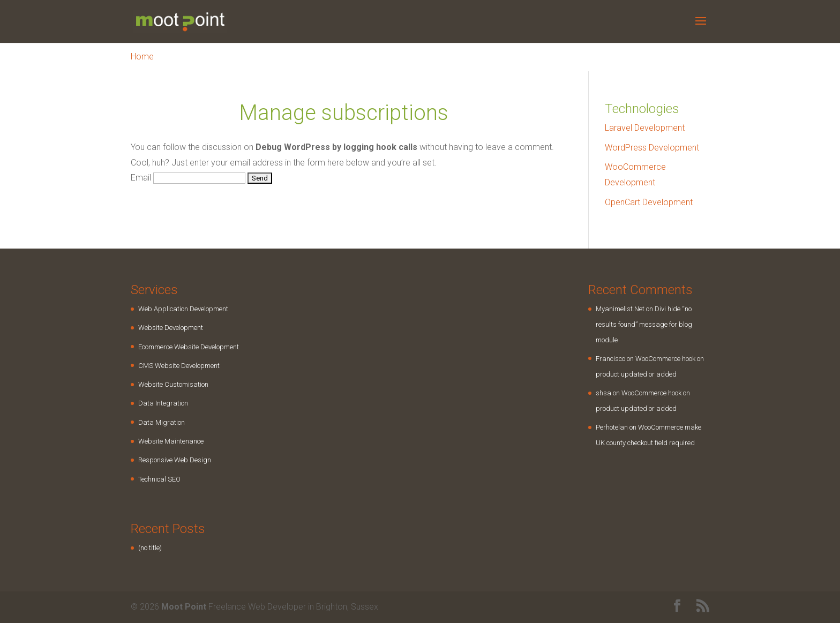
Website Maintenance (171, 441)
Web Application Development (183, 309)
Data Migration (162, 422)
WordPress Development (652, 148)
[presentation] (212, 215)
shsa (603, 393)
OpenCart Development (649, 202)
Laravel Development (645, 128)
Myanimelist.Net (620, 309)
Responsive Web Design (175, 460)
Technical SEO (159, 479)
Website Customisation (173, 384)
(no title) (150, 548)
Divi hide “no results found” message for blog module (644, 324)
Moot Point (184, 607)
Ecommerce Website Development (189, 347)
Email (141, 178)
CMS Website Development (179, 366)
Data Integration (163, 403)
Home (142, 57)
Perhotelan (612, 427)
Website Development (171, 328)
